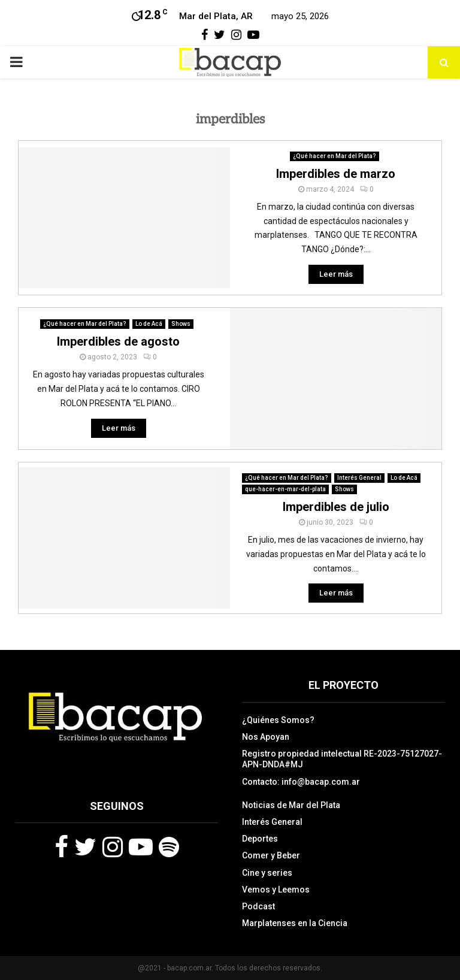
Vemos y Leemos (276, 890)
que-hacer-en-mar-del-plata (285, 489)
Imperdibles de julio (336, 507)
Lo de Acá (149, 324)
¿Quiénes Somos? (278, 720)
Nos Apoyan (266, 737)
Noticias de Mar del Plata (291, 805)
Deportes (260, 839)
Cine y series (267, 873)
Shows (181, 324)
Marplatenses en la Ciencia (295, 923)
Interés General (359, 478)
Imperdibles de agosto (118, 341)
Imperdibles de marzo (336, 174)
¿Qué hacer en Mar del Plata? (335, 156)
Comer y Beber (271, 855)
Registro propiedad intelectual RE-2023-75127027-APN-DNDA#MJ (342, 759)
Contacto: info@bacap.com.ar (301, 782)
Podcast (258, 906)
